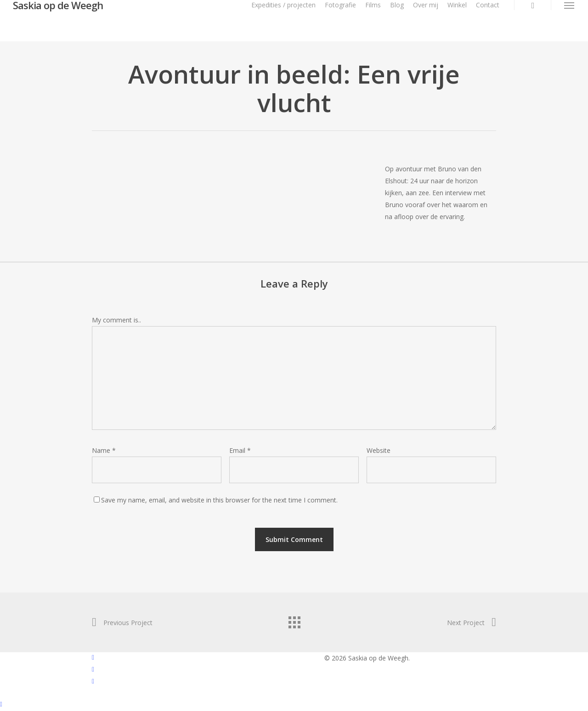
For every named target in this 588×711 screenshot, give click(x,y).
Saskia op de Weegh (58, 5)
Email (240, 450)
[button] (569, 5)
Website (379, 450)
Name (104, 450)
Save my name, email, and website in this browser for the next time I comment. (219, 500)
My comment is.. (116, 320)
